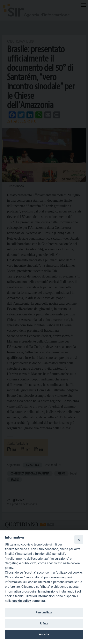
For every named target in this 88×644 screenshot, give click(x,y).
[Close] (79, 540)
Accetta (44, 634)
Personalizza (44, 612)
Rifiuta (44, 623)
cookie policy (22, 601)
